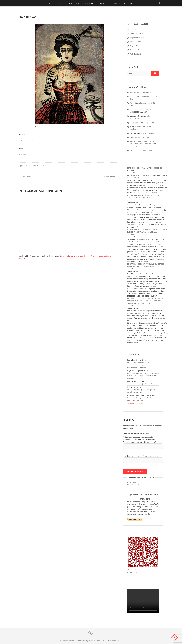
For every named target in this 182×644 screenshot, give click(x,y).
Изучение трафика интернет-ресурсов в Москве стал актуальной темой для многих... (143, 376)
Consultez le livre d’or (135, 404)
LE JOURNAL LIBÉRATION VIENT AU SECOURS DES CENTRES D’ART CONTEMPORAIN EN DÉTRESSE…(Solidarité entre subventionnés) (146, 301)
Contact (102, 3)
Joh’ (145, 112)
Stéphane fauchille (137, 38)
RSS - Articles (132, 483)
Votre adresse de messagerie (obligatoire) (140, 442)
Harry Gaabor (149, 123)
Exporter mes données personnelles (139, 437)
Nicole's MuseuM (71, 641)
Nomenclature (75, 3)
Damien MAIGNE (117, 641)
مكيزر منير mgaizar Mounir (139, 97)
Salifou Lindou (135, 50)
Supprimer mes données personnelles (140, 440)
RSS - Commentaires (135, 485)
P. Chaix (133, 30)
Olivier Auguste (146, 92)
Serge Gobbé (134, 46)
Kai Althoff (26, 177)
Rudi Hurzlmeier (136, 54)
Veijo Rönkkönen (145, 137)
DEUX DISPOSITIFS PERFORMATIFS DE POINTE (145, 168)
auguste (133, 92)
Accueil (49, 3)
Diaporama (114, 3)
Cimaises (61, 3)
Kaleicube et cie (111, 177)
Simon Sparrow (136, 42)
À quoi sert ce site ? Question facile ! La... (142, 384)
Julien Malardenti (148, 133)
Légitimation (90, 3)
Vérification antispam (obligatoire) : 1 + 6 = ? (141, 456)
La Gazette (129, 3)
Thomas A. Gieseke (137, 34)
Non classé (38, 166)
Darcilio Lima (151, 150)
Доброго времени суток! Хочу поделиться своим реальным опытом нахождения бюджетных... (142, 365)
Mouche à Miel (133, 570)
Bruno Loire (134, 146)
